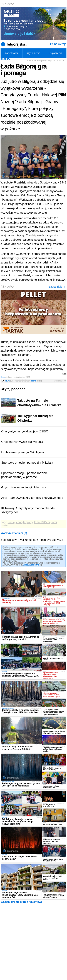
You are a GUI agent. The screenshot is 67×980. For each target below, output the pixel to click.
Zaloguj (26, 565)
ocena (36, 381)
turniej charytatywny (20, 522)
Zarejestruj (35, 565)
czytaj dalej (57, 287)
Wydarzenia (34, 53)
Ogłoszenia (56, 53)
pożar (5, 525)
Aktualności (11, 53)
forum (9, 381)
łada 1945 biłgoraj (46, 522)
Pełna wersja (58, 44)
